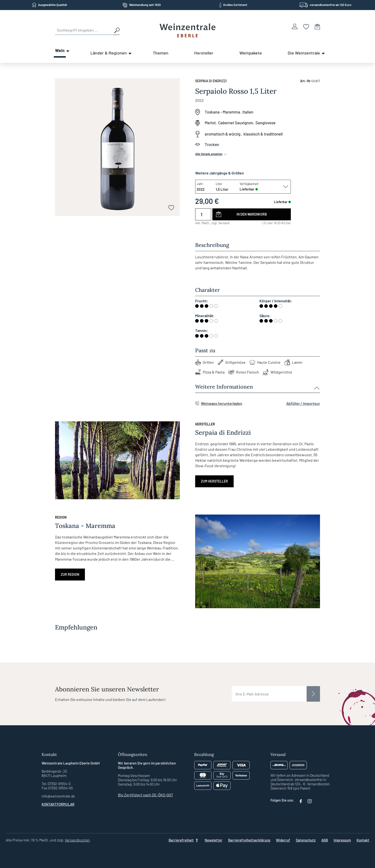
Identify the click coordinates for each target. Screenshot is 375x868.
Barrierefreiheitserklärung (249, 840)
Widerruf (283, 840)
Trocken (212, 144)
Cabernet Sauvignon (236, 123)
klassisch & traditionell (263, 134)
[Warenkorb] (317, 26)
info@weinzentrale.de (58, 796)
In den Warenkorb (252, 214)
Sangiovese (265, 123)
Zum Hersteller (214, 481)
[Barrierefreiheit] (184, 840)
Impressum (342, 840)
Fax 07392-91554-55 (57, 788)
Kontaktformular (58, 804)
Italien (248, 112)
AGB (325, 840)
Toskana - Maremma (222, 112)
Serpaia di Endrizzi (211, 81)
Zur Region (70, 574)
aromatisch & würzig (223, 134)
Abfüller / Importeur (303, 403)
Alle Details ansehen (211, 154)
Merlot (210, 123)
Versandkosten (77, 840)
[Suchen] (116, 30)
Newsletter (214, 840)
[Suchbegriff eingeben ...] (84, 30)
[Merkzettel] (306, 26)
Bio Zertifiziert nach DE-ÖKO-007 (145, 795)
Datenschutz (306, 840)
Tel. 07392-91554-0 (56, 784)
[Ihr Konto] (295, 26)
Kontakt (363, 840)
